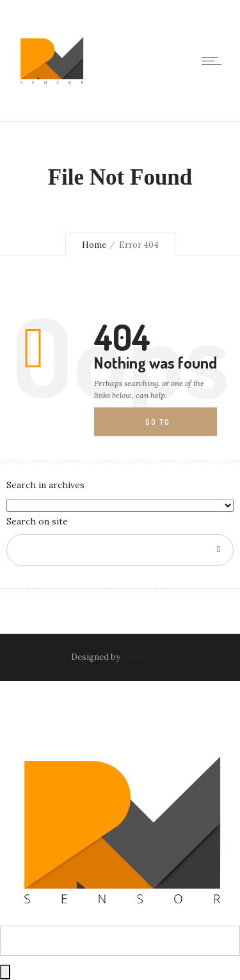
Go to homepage (168, 427)
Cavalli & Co (146, 657)
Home (94, 245)
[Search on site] (120, 550)
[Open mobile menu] (214, 61)
